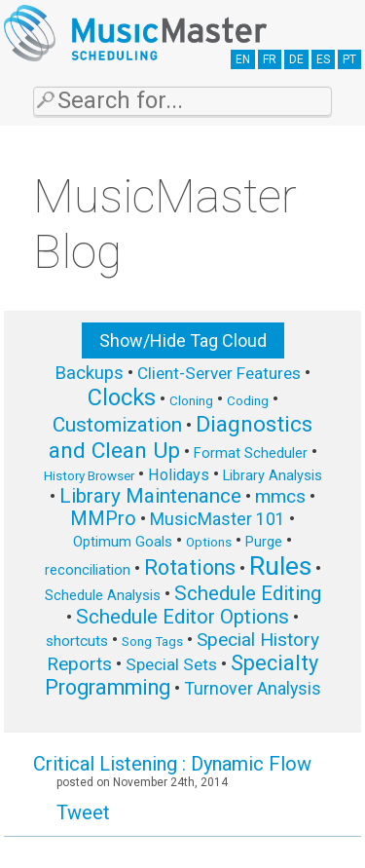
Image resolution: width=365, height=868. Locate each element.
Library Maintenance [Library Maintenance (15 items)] (150, 496)
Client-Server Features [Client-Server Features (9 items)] (219, 373)
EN (243, 59)
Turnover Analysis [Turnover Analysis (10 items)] (253, 688)
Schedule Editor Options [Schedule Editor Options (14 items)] (182, 617)
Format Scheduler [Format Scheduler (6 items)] (251, 453)
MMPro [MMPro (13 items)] (103, 519)
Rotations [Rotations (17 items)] (190, 567)
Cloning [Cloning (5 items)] (191, 401)
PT (349, 59)
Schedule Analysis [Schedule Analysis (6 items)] (103, 595)
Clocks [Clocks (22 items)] (122, 397)
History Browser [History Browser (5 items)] (89, 476)
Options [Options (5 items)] (209, 542)
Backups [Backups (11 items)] (89, 373)
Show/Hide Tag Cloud (183, 340)
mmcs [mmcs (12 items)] (280, 496)
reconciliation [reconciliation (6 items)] (88, 570)
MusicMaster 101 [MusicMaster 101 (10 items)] (218, 519)
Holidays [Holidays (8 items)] (179, 475)
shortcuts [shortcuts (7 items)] (77, 641)
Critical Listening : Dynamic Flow (172, 764)
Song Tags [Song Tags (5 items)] (152, 642)
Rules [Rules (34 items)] (280, 566)
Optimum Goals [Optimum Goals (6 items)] (123, 542)
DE (296, 59)
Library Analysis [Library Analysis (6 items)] (273, 475)
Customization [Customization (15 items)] (117, 425)
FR (270, 59)
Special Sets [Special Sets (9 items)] (171, 664)
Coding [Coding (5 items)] (248, 401)
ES (323, 59)
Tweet (83, 812)
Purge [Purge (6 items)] (264, 542)
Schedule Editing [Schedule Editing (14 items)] (248, 593)
